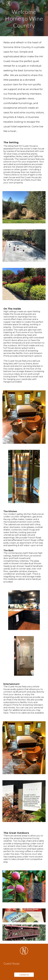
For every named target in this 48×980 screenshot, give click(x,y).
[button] (3, 4)
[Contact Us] (24, 975)
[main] (24, 18)
